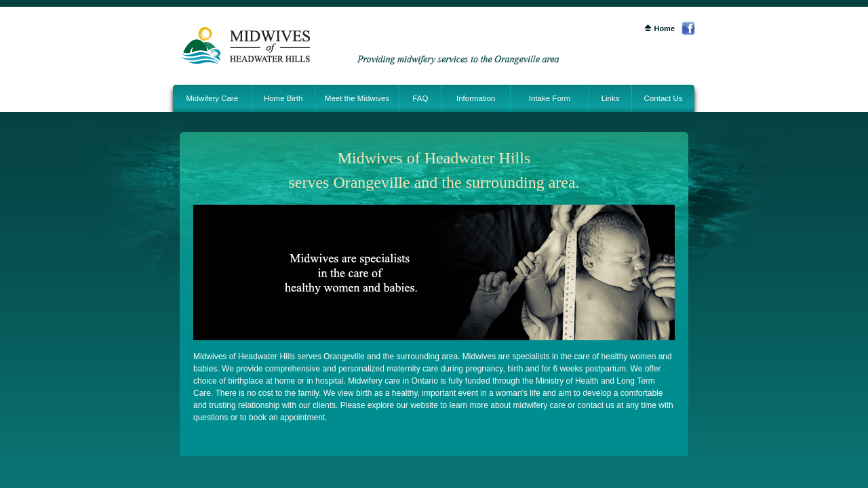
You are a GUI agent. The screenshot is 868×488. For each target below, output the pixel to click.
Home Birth (283, 98)
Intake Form (550, 98)
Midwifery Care (212, 98)
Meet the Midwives (357, 98)
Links (611, 98)
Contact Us (664, 98)
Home (659, 28)
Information (476, 98)
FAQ (420, 98)
